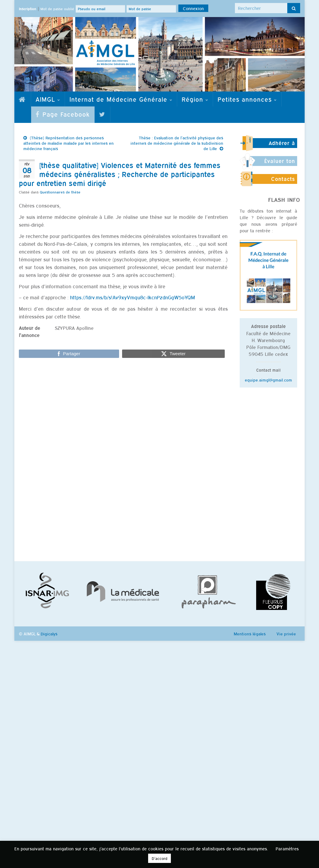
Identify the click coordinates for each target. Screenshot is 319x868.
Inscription (28, 9)
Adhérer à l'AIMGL (282, 146)
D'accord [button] (159, 858)
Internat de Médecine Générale (121, 99)
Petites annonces (247, 99)
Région (195, 99)
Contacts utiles (283, 181)
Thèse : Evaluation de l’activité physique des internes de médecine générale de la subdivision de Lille (177, 143)
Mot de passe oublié (57, 9)
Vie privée (286, 634)
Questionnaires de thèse (60, 192)
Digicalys (49, 634)
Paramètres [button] (287, 848)
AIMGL (48, 99)
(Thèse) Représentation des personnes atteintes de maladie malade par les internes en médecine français (69, 143)
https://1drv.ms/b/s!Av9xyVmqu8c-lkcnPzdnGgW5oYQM (133, 297)
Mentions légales (250, 634)
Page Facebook (63, 114)
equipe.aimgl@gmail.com (268, 380)
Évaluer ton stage (280, 164)
